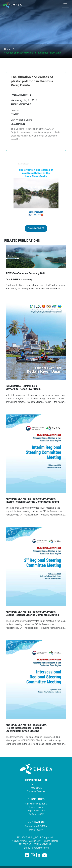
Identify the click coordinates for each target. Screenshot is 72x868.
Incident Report (36, 814)
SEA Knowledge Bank (36, 804)
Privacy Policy (36, 807)
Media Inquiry (36, 830)
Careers (36, 785)
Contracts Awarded (36, 791)
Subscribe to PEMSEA (36, 826)
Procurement (36, 788)
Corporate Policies (36, 811)
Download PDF (36, 228)
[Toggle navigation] (65, 5)
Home (7, 49)
